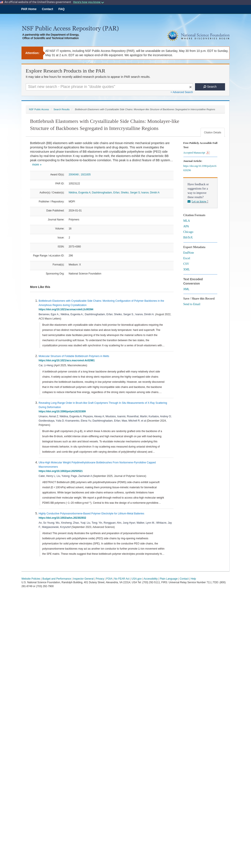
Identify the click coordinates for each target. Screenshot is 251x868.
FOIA (109, 579)
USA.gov (137, 579)
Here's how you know (89, 2)
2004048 (74, 175)
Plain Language (169, 579)
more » (37, 164)
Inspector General (83, 579)
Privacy (100, 579)
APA (186, 226)
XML (187, 269)
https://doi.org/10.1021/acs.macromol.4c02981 (67, 360)
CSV (186, 264)
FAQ (61, 9)
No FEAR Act (122, 579)
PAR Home (29, 9)
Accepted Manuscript (197, 153)
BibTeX (188, 237)
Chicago (188, 232)
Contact (47, 9)
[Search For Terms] (109, 87)
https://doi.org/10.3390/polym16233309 (63, 411)
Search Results (61, 109)
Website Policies (31, 579)
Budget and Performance (57, 579)
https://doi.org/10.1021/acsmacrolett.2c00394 (67, 309)
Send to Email (192, 304)
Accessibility (150, 579)
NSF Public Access (39, 109)
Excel (187, 258)
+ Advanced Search (182, 92)
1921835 (86, 175)
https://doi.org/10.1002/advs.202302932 (63, 518)
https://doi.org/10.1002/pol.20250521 (61, 471)
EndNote (189, 253)
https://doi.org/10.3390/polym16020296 (200, 168)
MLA (187, 221)
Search (210, 87)
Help (193, 579)
